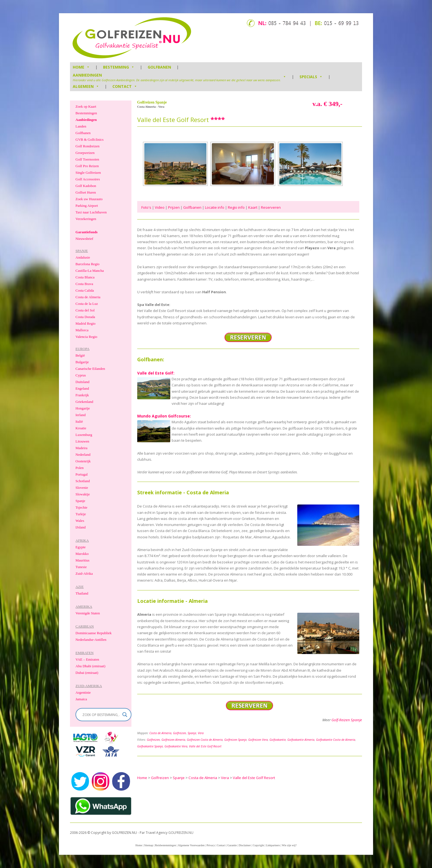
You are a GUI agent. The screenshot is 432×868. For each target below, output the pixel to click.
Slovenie (82, 488)
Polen (80, 468)
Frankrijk (82, 395)
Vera (201, 733)
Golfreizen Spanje (235, 740)
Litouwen (82, 441)
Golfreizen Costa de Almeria (205, 740)
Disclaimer (245, 845)
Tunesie (81, 567)
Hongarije (83, 408)
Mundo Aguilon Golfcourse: (164, 416)
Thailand (82, 593)
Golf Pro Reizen (87, 166)
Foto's (146, 207)
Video (160, 207)
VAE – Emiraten (87, 659)
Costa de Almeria (160, 733)
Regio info (236, 207)
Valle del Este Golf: (156, 373)
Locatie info (215, 207)
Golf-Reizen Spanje (347, 720)
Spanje (192, 733)
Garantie (232, 845)
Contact (125, 86)
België (80, 355)
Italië (79, 421)
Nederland (83, 455)
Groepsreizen (85, 153)
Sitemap (149, 845)
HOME (81, 67)
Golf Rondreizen (87, 146)
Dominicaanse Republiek (94, 633)
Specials (311, 77)
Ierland (81, 415)
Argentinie (83, 692)
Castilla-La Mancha (90, 271)
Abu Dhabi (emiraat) (90, 666)
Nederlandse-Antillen (91, 640)
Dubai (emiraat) (87, 673)
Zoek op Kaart (86, 106)
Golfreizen (179, 733)
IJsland (81, 527)
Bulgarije (82, 362)
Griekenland (84, 402)
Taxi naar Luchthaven (91, 212)
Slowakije (83, 494)
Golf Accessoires (88, 179)
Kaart (253, 207)
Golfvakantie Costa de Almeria (336, 740)
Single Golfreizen (88, 173)
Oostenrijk (83, 461)
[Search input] (101, 715)
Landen (81, 126)
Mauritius (83, 560)
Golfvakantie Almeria (301, 740)
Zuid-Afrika (84, 573)
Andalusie (83, 257)
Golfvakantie (278, 740)
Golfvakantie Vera (176, 746)
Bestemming (119, 67)
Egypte (81, 547)
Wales (80, 521)
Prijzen (174, 207)
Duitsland (83, 382)
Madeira (81, 448)
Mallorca (82, 330)
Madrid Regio (86, 323)
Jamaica (81, 699)
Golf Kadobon (86, 186)
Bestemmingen (86, 113)
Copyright (258, 845)
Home (139, 845)
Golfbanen (159, 67)
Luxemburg (84, 435)
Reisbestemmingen (166, 845)
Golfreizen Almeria (173, 740)
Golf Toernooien (87, 159)
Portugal (82, 474)
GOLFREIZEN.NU (181, 833)
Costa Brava (84, 284)
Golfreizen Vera (258, 740)
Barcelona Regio (87, 264)
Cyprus (81, 375)
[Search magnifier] (125, 715)
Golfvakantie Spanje (150, 746)
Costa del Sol (85, 310)
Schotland (83, 481)
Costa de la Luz (87, 304)
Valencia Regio (86, 337)
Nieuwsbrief (84, 239)
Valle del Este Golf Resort (205, 746)
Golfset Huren (86, 192)
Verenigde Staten (88, 613)
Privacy (211, 845)
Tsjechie (81, 507)
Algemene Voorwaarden (191, 845)
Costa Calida (85, 290)
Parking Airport (87, 206)
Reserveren (271, 207)
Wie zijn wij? (289, 845)
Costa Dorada (85, 317)
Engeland (82, 388)
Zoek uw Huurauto (89, 199)
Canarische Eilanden (90, 369)
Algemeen (86, 86)
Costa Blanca (85, 277)
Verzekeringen (86, 219)
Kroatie (81, 428)
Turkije (81, 514)
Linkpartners (273, 845)
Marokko (82, 554)
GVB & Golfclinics (90, 139)
